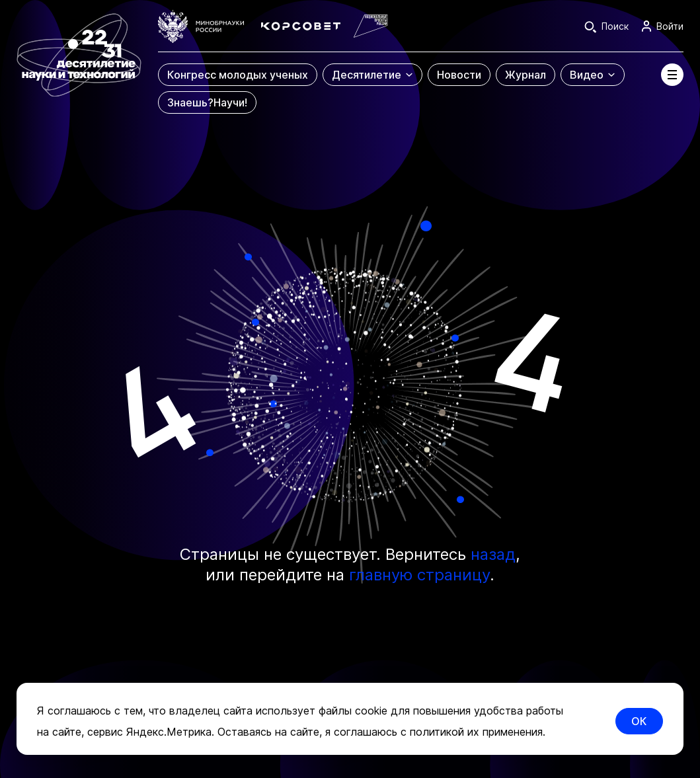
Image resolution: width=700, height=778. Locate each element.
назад (493, 554)
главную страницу (419, 575)
